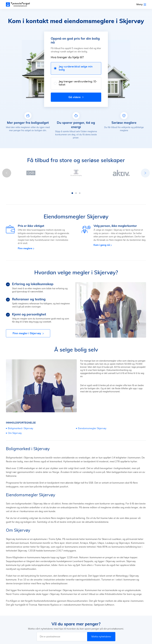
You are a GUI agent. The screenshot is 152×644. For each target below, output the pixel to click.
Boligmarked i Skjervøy (21, 420)
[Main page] (19, 4)
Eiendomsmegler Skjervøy (92, 420)
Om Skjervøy (15, 424)
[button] (57, 184)
